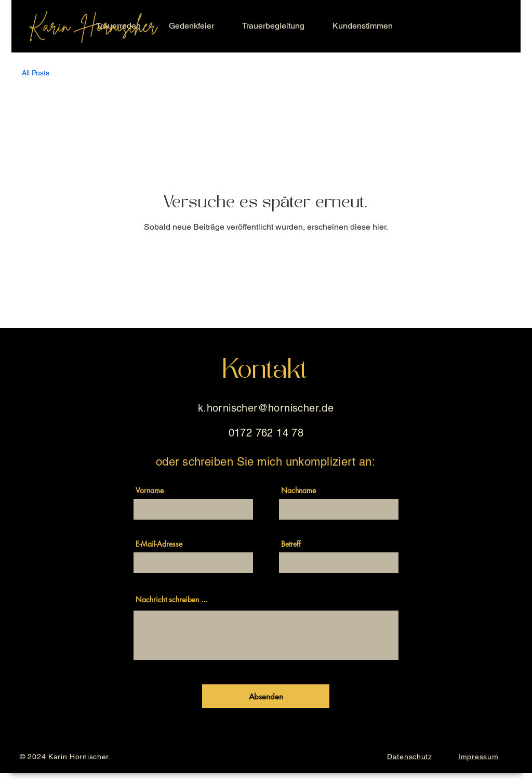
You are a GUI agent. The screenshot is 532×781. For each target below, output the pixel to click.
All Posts (36, 73)
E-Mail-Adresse (159, 544)
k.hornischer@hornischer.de (266, 408)
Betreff (291, 544)
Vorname (150, 491)
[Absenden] (266, 696)
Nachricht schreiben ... (171, 600)
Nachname (298, 491)
